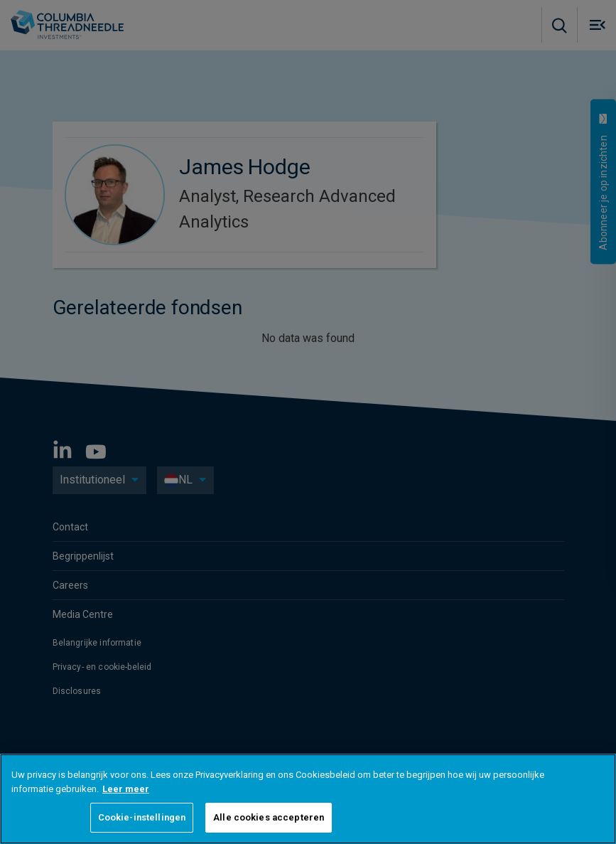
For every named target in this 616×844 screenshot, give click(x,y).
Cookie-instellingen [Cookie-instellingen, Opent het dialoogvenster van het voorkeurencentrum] (142, 817)
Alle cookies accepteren (269, 817)
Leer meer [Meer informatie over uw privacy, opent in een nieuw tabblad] (126, 789)
